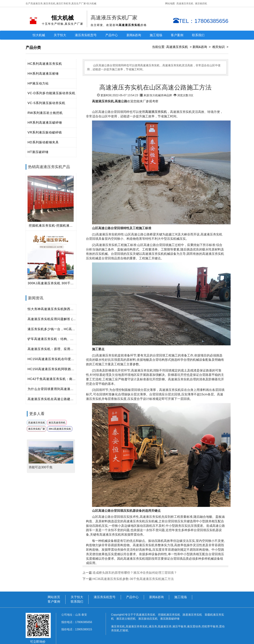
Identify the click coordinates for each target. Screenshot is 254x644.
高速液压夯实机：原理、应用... (51, 349)
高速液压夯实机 (185, 3)
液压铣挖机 (201, 3)
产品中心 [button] (112, 35)
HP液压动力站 (38, 83)
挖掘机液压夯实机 (169, 615)
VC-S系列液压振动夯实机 (46, 103)
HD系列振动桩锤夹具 (43, 142)
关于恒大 (60, 35)
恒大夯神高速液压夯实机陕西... (51, 309)
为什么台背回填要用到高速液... (51, 389)
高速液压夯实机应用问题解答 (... (52, 319)
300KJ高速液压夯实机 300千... (51, 283)
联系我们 (198, 35)
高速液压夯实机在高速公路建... (51, 399)
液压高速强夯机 (57, 423)
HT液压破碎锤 (38, 152)
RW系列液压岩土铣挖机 (45, 113)
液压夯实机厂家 (37, 429)
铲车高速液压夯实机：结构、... (51, 339)
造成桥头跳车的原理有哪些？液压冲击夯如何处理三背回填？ (135, 573)
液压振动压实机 (148, 619)
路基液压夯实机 (193, 615)
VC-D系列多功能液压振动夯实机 (51, 93)
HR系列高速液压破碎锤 (45, 123)
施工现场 (156, 35)
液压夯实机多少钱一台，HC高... (51, 329)
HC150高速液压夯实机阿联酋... (51, 369)
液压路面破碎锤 (170, 619)
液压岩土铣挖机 (126, 619)
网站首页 (54, 597)
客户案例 (177, 35)
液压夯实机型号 (86, 35)
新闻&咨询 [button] (134, 35)
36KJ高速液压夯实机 (60, 429)
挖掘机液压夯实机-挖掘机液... (51, 226)
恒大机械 (39, 35)
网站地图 (170, 3)
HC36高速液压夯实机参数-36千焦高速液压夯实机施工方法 (133, 579)
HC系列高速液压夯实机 (45, 64)
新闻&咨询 (200, 47)
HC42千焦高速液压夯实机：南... (52, 379)
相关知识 (218, 47)
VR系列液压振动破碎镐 (45, 132)
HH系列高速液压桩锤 (43, 74)
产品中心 (132, 597)
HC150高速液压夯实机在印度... (51, 359)
